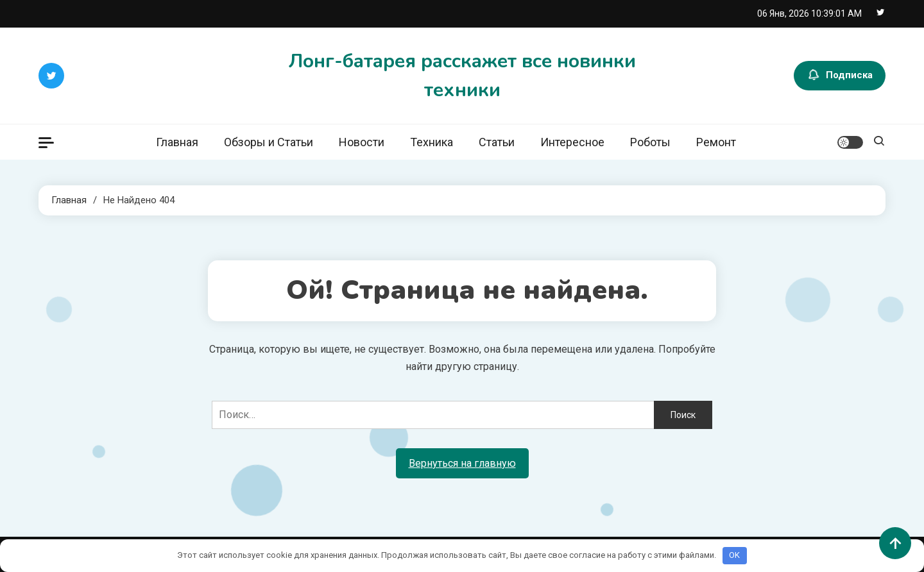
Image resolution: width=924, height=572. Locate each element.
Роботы (650, 142)
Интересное (572, 142)
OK (734, 555)
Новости (362, 142)
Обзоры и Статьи (269, 142)
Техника (432, 142)
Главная (177, 142)
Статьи (497, 142)
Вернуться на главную (462, 463)
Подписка (840, 76)
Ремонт (716, 142)
